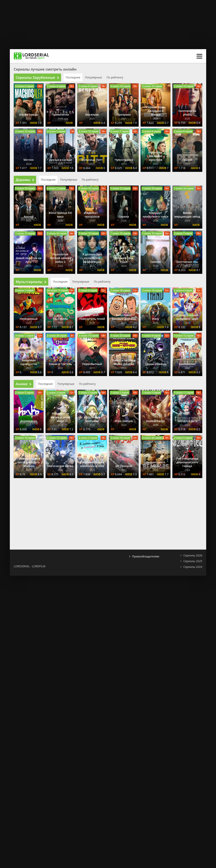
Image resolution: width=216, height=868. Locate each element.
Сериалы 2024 (193, 567)
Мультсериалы (31, 282)
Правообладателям (146, 556)
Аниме (24, 384)
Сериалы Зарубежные (37, 77)
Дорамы (25, 180)
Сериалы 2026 (193, 555)
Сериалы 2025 (193, 561)
